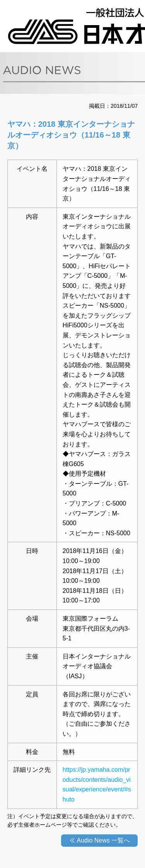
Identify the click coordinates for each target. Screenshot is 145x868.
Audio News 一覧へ (103, 840)
